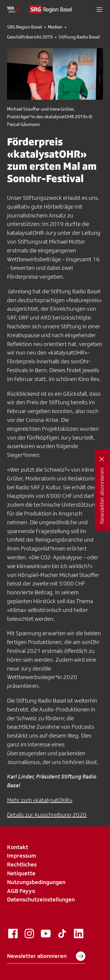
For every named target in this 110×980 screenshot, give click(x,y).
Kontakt (18, 847)
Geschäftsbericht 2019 (30, 37)
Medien (55, 27)
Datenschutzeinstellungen (41, 899)
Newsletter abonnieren (46, 956)
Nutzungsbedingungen (36, 882)
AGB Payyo (21, 891)
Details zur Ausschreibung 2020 (47, 815)
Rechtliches (22, 864)
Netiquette (21, 873)
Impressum (22, 856)
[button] (99, 9)
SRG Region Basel (24, 27)
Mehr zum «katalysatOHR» (40, 800)
